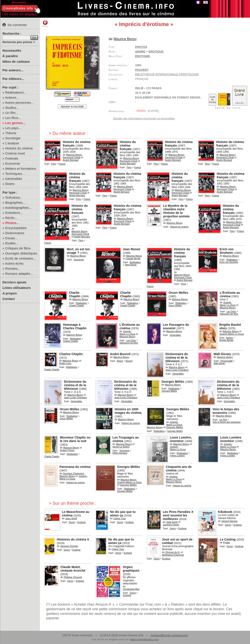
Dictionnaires (15, 233)
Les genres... (15, 123)
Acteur (120, 361)
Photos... (12, 223)
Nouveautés (12, 50)
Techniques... (15, 174)
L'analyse (12, 143)
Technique (124, 451)
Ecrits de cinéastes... (21, 258)
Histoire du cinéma (19, 148)
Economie (13, 163)
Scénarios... (14, 197)
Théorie (11, 133)
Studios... (12, 108)
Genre (140, 52)
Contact (9, 299)
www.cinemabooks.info (144, 639)
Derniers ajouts (14, 282)
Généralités (14, 179)
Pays (54, 164)
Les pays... (13, 128)
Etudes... (12, 243)
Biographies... (15, 202)
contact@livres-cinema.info (169, 635)
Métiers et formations (21, 169)
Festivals (12, 158)
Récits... (11, 218)
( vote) (147, 111)
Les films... (13, 118)
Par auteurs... (13, 70)
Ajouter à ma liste (72, 106)
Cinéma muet (15, 153)
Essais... (12, 238)
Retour (45, 24)
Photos (141, 47)
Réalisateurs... (16, 92)
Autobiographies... (18, 208)
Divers (10, 184)
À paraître (10, 56)
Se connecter (15, 25)
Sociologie (13, 138)
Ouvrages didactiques (21, 253)
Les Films (231, 312)
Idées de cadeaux (16, 61)
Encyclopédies (16, 228)
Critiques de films (18, 248)
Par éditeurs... (13, 79)
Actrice (230, 338)
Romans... (13, 268)
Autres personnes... (19, 103)
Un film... (12, 113)
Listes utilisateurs (17, 288)
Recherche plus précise (17, 42)
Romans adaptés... (19, 274)
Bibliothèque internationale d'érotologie (167, 74)
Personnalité (227, 361)
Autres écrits (14, 263)
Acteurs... (12, 97)
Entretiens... (14, 213)
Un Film (223, 420)
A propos (10, 293)
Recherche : (12, 33)
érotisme (143, 56)
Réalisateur (135, 262)
